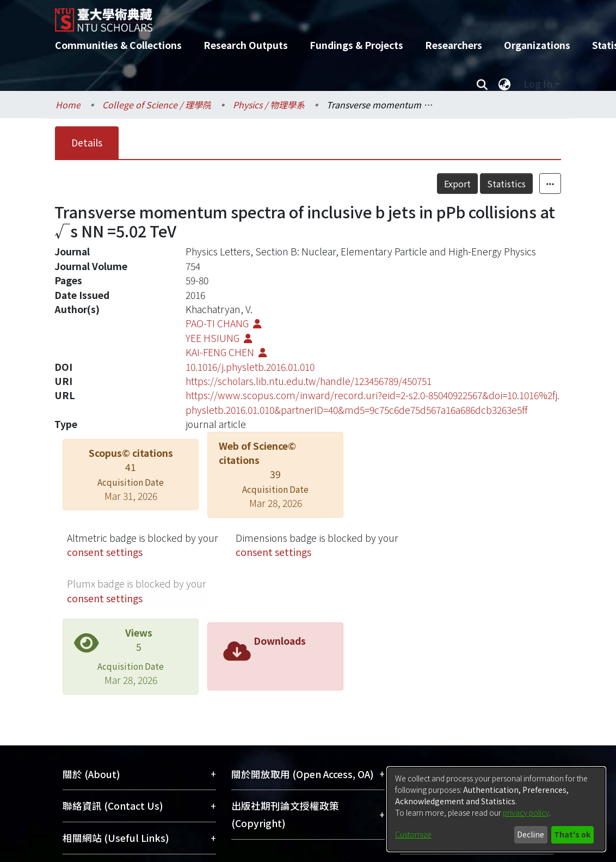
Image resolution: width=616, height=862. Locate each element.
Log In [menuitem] (538, 84)
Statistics (506, 184)
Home (68, 105)
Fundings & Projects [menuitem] (356, 45)
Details (87, 142)
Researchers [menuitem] (454, 45)
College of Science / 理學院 (157, 105)
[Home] (298, 16)
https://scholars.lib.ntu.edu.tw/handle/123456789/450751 (309, 381)
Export (457, 184)
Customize (413, 834)
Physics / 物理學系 (269, 105)
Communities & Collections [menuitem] (118, 45)
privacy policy (526, 812)
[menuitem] (504, 84)
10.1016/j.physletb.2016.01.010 (250, 367)
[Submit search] (482, 84)
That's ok (572, 834)
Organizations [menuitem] (537, 45)
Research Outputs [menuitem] (246, 45)
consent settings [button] (105, 552)
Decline (531, 834)
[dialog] (496, 809)
